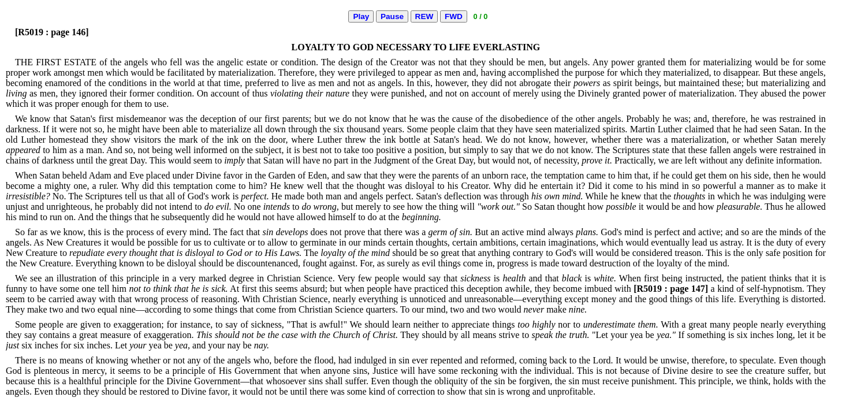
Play (361, 16)
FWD (454, 16)
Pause (392, 16)
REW (424, 16)
